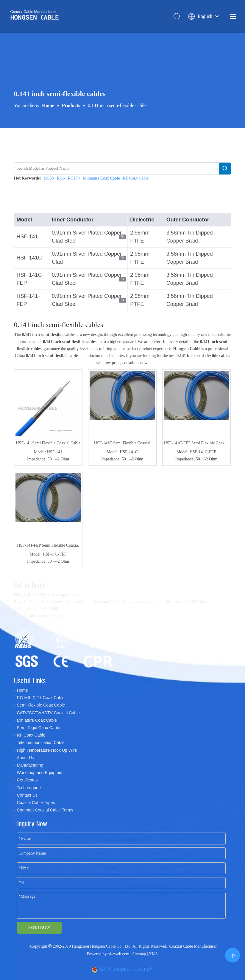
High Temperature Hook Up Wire (47, 750)
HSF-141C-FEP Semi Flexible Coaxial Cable (196, 444)
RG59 (49, 178)
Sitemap (139, 954)
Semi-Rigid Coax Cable (39, 728)
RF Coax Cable (136, 178)
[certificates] (66, 649)
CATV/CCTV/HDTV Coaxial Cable (48, 713)
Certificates (27, 780)
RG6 (61, 178)
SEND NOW (39, 928)
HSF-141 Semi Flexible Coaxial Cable (48, 443)
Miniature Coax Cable (101, 178)
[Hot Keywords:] (225, 169)
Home (22, 690)
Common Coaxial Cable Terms (45, 810)
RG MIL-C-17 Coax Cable (41, 698)
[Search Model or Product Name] (117, 169)
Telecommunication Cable (41, 743)
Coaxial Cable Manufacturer (193, 946)
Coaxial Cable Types (36, 803)
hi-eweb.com (119, 954)
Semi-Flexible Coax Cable (41, 705)
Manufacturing (30, 765)
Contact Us (27, 795)
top (232, 954)
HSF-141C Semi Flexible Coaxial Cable (122, 444)
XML (153, 954)
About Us (26, 758)
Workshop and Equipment (41, 773)
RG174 (74, 178)
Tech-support (29, 788)
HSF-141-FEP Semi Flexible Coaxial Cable (48, 546)
